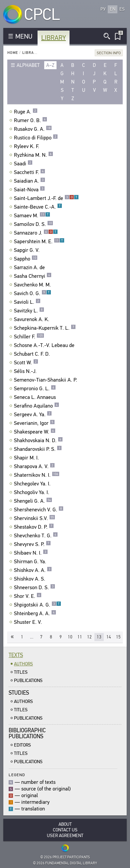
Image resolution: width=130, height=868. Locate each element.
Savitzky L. (29, 311)
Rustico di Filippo (36, 138)
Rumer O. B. (31, 120)
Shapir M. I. (27, 458)
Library (54, 38)
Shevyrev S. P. (32, 544)
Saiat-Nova (29, 190)
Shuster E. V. (29, 622)
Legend (17, 775)
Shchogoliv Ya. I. (32, 492)
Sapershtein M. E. (39, 242)
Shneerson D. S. (35, 588)
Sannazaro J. (36, 233)
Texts (16, 655)
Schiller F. (29, 337)
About (65, 824)
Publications (28, 681)
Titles (21, 672)
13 (99, 637)
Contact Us (65, 830)
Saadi (23, 164)
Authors (23, 664)
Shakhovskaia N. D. (38, 440)
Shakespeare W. (35, 432)
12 (89, 637)
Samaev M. (32, 216)
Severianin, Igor (34, 423)
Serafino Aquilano (37, 406)
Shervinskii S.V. (35, 518)
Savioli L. (27, 302)
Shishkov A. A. (33, 570)
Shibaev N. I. (31, 553)
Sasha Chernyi (33, 276)
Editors (22, 745)
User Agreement (65, 836)
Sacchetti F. (30, 172)
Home (13, 53)
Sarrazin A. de (30, 267)
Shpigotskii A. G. (38, 605)
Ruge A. (26, 112)
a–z (50, 65)
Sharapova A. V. (34, 466)
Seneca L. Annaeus (36, 397)
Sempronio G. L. (35, 389)
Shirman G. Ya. (31, 562)
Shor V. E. (28, 596)
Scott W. (26, 363)
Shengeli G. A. (33, 501)
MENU (24, 36)
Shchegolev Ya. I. (33, 484)
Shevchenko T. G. (36, 536)
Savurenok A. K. (32, 319)
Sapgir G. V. (28, 250)
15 (118, 637)
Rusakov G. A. (33, 129)
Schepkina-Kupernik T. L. (45, 328)
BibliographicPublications (27, 733)
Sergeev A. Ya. (33, 415)
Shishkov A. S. (30, 579)
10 (70, 637)
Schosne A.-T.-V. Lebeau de (45, 345)
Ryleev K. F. (27, 146)
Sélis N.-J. (26, 371)
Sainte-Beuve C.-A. (38, 207)
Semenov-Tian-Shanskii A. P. (46, 380)
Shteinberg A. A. (35, 613)
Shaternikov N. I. (37, 475)
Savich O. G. (33, 293)
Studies (19, 693)
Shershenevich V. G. (39, 510)
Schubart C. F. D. (33, 354)
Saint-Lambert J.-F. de (46, 198)
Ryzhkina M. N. (34, 155)
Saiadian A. (30, 181)
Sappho (26, 259)
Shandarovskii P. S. (38, 449)
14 (109, 637)
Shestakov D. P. (34, 527)
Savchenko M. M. (33, 285)
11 (80, 637)
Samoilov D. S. (34, 224)
